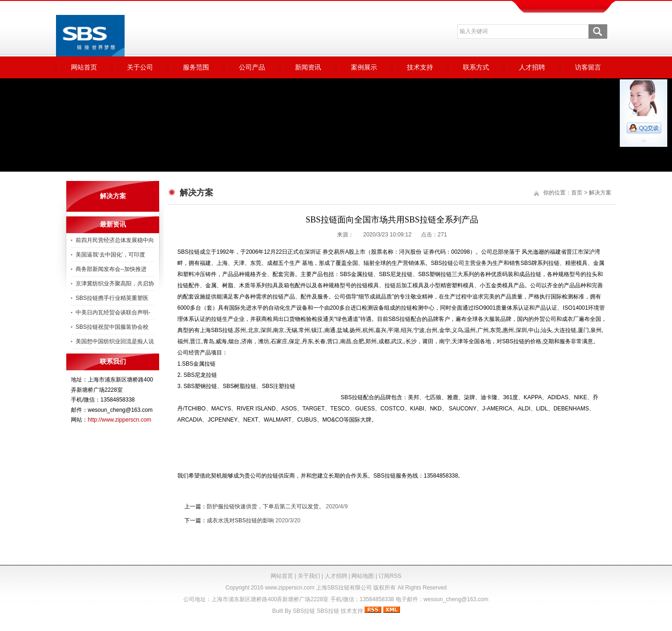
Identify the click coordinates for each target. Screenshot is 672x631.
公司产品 (252, 67)
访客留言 (588, 67)
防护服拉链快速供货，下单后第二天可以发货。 (266, 506)
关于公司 (140, 67)
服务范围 (196, 67)
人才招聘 (532, 67)
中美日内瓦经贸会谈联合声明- (113, 312)
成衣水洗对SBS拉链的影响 (240, 520)
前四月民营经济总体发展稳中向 (115, 240)
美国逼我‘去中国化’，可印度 (110, 255)
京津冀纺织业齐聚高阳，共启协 (115, 284)
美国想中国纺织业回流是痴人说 (115, 341)
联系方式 (476, 67)
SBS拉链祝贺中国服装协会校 (112, 327)
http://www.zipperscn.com (119, 420)
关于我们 (309, 576)
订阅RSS (390, 576)
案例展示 (364, 67)
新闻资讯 (308, 67)
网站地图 (363, 576)
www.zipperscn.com (290, 588)
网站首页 (84, 67)
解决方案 (600, 193)
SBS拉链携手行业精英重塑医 (112, 298)
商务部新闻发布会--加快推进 (111, 269)
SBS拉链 (304, 611)
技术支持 (420, 67)
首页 (577, 193)
